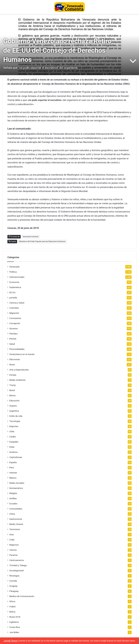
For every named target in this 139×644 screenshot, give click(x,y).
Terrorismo (15, 529)
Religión (13, 493)
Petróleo (13, 334)
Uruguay (13, 586)
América (13, 452)
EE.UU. (13, 292)
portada (13, 298)
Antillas (13, 498)
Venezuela (14, 267)
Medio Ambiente (17, 380)
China (12, 514)
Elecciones (15, 359)
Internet (13, 473)
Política (13, 272)
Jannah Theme (10, 641)
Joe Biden (14, 632)
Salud (12, 344)
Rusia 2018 (15, 617)
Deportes (14, 426)
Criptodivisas (16, 457)
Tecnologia (15, 421)
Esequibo (14, 442)
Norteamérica (16, 488)
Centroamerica (17, 560)
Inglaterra (14, 622)
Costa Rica (15, 627)
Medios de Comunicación (22, 596)
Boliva (12, 612)
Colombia (14, 308)
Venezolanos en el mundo (22, 354)
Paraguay (14, 591)
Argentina (14, 411)
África (12, 601)
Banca (12, 395)
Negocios (14, 545)
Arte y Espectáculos (19, 370)
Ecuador (13, 504)
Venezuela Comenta (30, 237)
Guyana (13, 406)
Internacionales (17, 277)
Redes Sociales (17, 483)
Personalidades (17, 349)
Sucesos (14, 328)
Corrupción (15, 323)
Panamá (13, 555)
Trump (12, 385)
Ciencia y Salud (17, 303)
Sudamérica (15, 287)
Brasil (12, 390)
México (13, 478)
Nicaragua (14, 576)
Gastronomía (16, 519)
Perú (12, 467)
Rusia (12, 364)
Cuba (12, 540)
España (13, 462)
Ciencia (13, 550)
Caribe (12, 437)
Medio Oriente (16, 524)
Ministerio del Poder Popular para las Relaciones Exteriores (42, 241)
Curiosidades (16, 509)
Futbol (12, 607)
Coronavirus (15, 318)
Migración (14, 313)
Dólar (12, 447)
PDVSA (13, 339)
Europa (13, 375)
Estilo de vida (16, 416)
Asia (12, 534)
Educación (14, 401)
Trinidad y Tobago (18, 565)
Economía (14, 282)
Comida (13, 581)
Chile (12, 431)
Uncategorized (16, 570)
